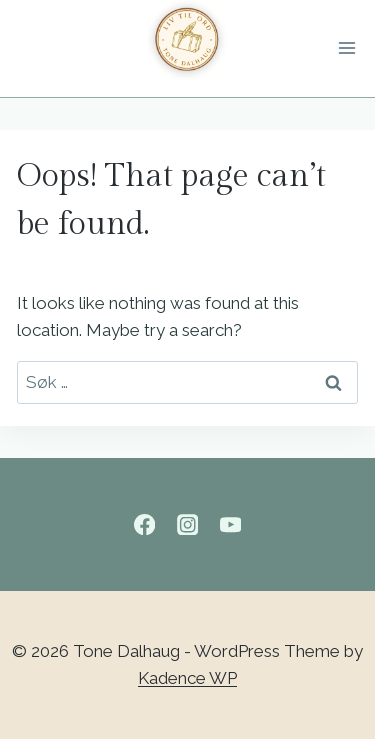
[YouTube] (230, 524)
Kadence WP (187, 678)
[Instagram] (187, 524)
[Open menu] (351, 49)
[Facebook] (144, 524)
